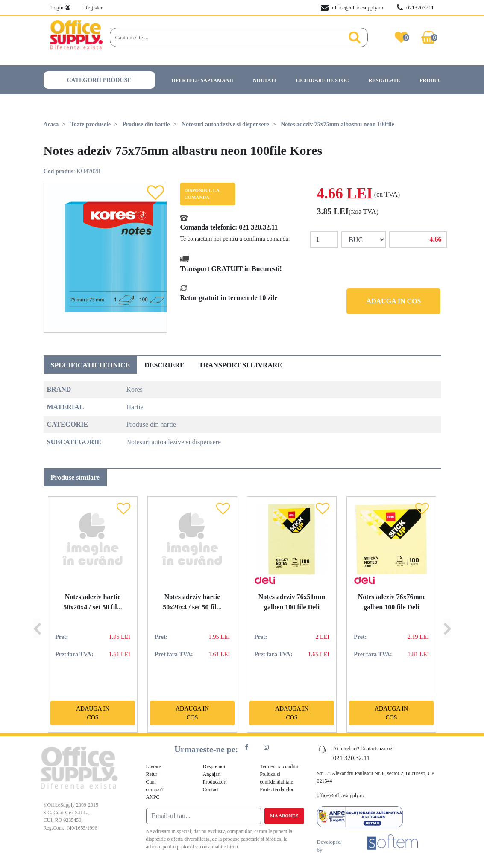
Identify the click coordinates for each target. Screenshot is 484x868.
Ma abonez (284, 816)
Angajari (212, 774)
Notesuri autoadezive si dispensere (225, 124)
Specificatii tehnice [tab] (91, 365)
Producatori (439, 80)
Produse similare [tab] (75, 477)
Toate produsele (91, 124)
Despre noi (214, 766)
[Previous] (37, 615)
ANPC (153, 797)
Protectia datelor (277, 789)
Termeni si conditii (279, 766)
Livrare (154, 766)
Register (93, 7)
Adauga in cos (393, 301)
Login (60, 7)
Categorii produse (99, 80)
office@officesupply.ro (352, 8)
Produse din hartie (146, 124)
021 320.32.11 (258, 227)
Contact (211, 789)
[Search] (226, 38)
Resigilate (384, 80)
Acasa (51, 124)
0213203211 (415, 8)
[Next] (447, 615)
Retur (152, 774)
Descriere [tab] (164, 365)
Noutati (264, 80)
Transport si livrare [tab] (241, 365)
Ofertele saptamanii (202, 80)
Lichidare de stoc (322, 80)
